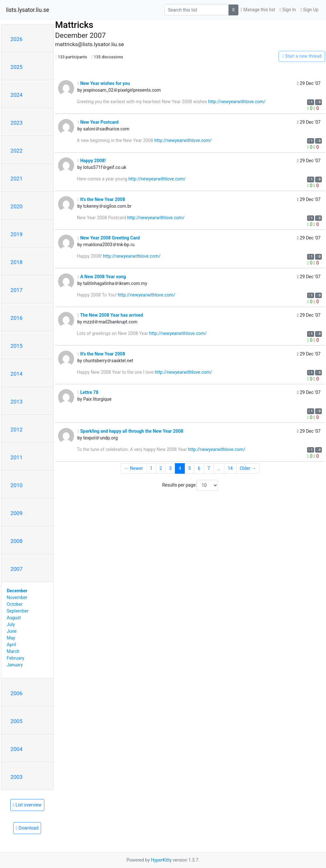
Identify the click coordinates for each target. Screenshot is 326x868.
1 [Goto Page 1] (151, 468)
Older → (248, 468)
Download (27, 828)
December (17, 591)
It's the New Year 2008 (101, 199)
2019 (17, 234)
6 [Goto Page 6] (199, 468)
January (15, 665)
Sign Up (309, 10)
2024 (17, 95)
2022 (17, 151)
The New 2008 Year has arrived (110, 315)
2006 (17, 693)
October (15, 604)
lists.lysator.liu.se (28, 10)
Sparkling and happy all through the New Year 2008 (130, 431)
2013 (17, 402)
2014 (17, 374)
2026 (17, 39)
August (14, 618)
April (11, 645)
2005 (17, 721)
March (13, 651)
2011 (17, 457)
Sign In (288, 10)
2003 (17, 777)
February (15, 658)
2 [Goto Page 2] (161, 468)
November (17, 597)
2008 (17, 541)
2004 (17, 749)
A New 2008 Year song (102, 277)
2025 (17, 67)
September (18, 611)
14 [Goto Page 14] (230, 468)
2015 (17, 346)
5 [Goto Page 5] (190, 468)
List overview (27, 805)
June (12, 631)
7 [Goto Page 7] (209, 468)
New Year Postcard (98, 122)
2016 (17, 318)
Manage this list (258, 10)
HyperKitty (161, 860)
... (219, 468)
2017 (17, 290)
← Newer (134, 468)
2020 (17, 206)
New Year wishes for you (103, 83)
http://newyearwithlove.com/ (237, 102)
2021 (17, 179)
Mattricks (74, 25)
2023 (17, 123)
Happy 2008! (91, 161)
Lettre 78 (88, 392)
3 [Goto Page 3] (170, 468)
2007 (17, 569)
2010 (17, 485)
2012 (17, 430)
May (11, 638)
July (11, 624)
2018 (17, 262)
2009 (17, 513)
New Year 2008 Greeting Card (108, 238)
